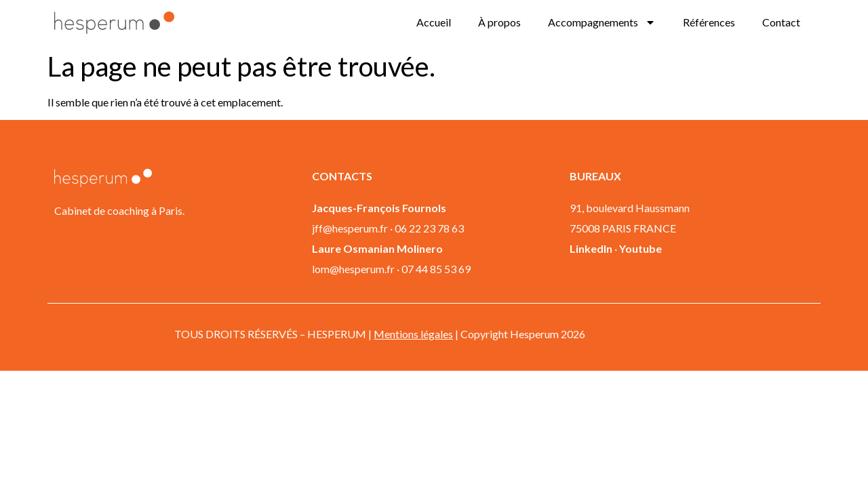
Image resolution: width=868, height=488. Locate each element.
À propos (499, 22)
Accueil (434, 22)
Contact (781, 22)
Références (709, 22)
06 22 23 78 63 (429, 228)
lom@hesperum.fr (353, 269)
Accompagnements (602, 22)
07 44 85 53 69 (436, 269)
